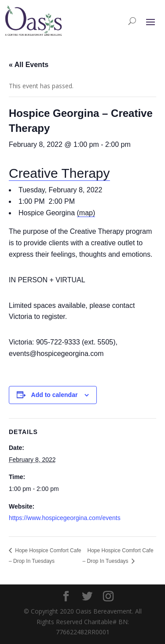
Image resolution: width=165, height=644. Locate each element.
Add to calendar (55, 395)
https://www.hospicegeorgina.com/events (65, 518)
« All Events (29, 65)
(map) (86, 213)
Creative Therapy (59, 173)
